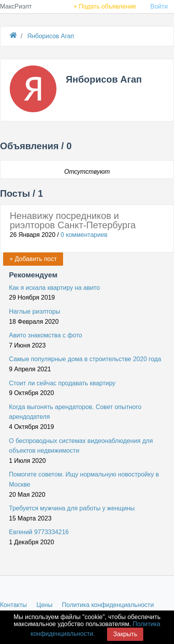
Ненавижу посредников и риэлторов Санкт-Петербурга (73, 220)
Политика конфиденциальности (108, 605)
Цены (45, 605)
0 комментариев (84, 235)
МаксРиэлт (16, 6)
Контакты (13, 605)
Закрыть (125, 634)
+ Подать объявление (105, 6)
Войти (159, 6)
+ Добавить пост (33, 259)
